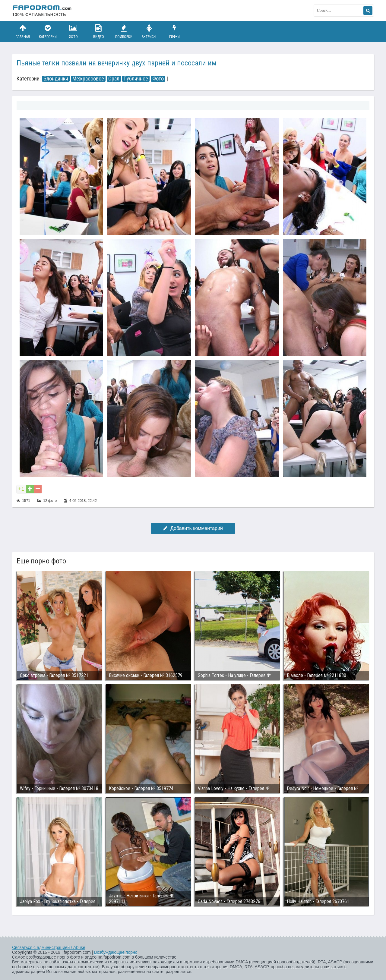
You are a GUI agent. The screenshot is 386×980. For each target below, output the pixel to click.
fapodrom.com (42, 11)
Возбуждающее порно (116, 952)
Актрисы (149, 32)
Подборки (124, 32)
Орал (114, 79)
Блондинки (56, 79)
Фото (73, 32)
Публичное (136, 79)
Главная (23, 32)
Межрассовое (88, 79)
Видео (99, 32)
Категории (48, 32)
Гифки (174, 32)
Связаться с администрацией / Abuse (49, 947)
